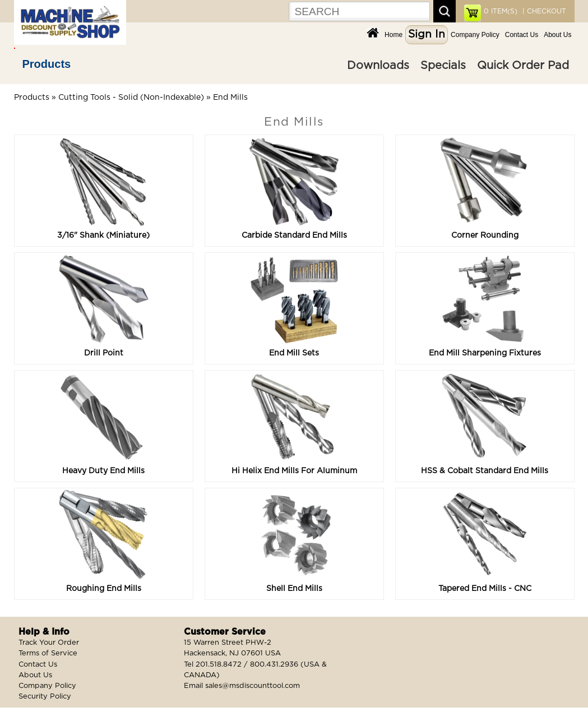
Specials (443, 66)
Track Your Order (49, 643)
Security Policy (45, 697)
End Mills (230, 98)
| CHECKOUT (543, 11)
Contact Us (522, 35)
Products (47, 64)
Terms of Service (48, 653)
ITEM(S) (501, 11)
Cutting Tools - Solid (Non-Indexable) (131, 98)
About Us (557, 35)
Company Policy (475, 35)
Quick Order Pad (523, 66)
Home (393, 35)
